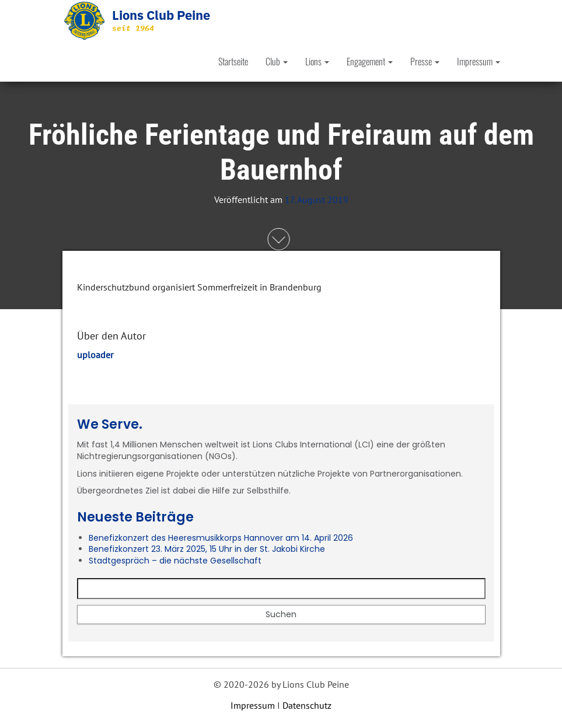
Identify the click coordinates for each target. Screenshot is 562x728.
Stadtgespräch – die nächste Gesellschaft (175, 561)
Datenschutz (307, 705)
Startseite (233, 61)
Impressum (479, 61)
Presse (425, 61)
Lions (317, 61)
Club (277, 61)
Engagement (370, 61)
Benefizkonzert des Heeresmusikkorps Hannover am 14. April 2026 (221, 538)
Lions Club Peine (161, 15)
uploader (95, 355)
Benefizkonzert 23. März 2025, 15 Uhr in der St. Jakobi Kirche (207, 549)
